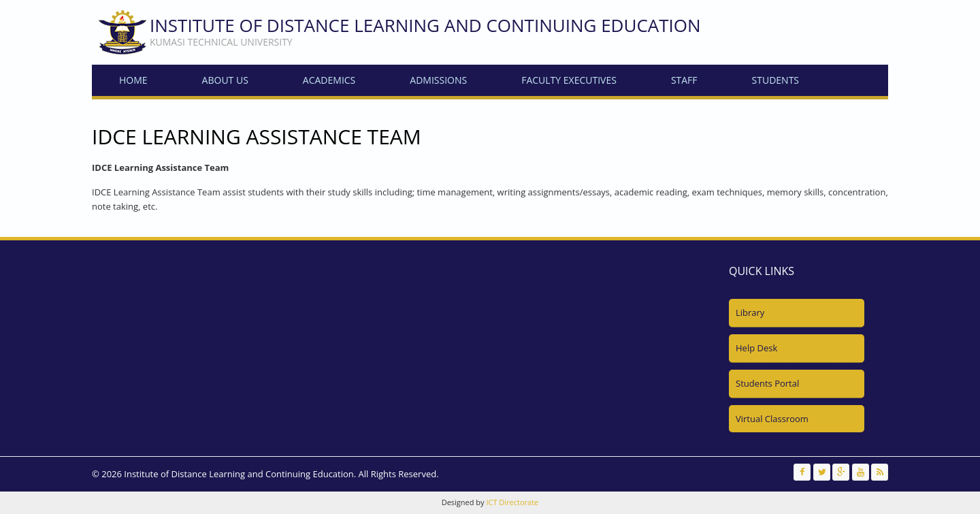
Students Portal (767, 383)
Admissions (438, 80)
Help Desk (756, 348)
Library (750, 312)
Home (133, 80)
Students (775, 80)
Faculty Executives (569, 80)
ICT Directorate (512, 502)
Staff (684, 80)
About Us (225, 80)
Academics (329, 80)
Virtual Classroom (772, 419)
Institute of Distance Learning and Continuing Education (425, 25)
